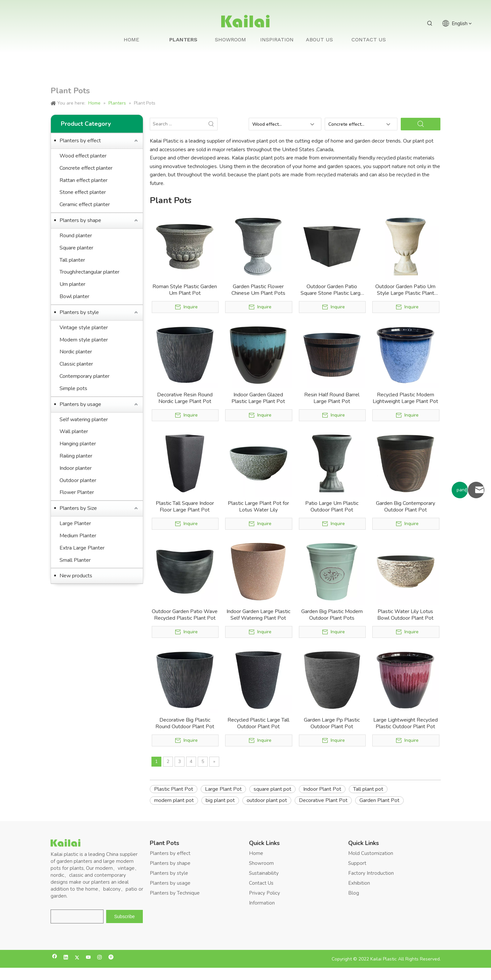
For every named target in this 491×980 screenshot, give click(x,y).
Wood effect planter (83, 156)
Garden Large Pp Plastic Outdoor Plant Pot (332, 723)
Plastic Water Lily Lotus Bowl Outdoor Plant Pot (405, 615)
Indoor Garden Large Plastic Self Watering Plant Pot (258, 615)
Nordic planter (76, 352)
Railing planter (76, 456)
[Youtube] (88, 958)
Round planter (76, 236)
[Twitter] (77, 958)
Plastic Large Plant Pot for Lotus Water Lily (258, 507)
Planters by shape (80, 220)
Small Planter (75, 560)
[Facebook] (55, 958)
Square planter (76, 248)
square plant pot (272, 789)
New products (76, 576)
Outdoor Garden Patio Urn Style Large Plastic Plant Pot (405, 290)
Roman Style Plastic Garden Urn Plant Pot (185, 290)
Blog (354, 893)
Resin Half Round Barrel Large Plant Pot (332, 398)
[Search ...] (178, 124)
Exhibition (359, 883)
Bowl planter (74, 296)
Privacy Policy (265, 893)
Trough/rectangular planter (89, 272)
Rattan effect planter (83, 180)
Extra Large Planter (82, 548)
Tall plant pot (368, 789)
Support (357, 863)
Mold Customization (371, 853)
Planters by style (79, 312)
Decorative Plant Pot (323, 800)
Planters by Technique (175, 893)
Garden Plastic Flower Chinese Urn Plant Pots (258, 290)
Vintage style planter (84, 328)
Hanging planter (78, 444)
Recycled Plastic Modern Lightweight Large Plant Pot (405, 398)
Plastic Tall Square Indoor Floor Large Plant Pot (185, 507)
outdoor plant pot (267, 800)
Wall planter (74, 431)
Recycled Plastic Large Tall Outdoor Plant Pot (258, 723)
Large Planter (75, 523)
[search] (77, 916)
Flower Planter (77, 492)
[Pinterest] (111, 958)
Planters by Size (78, 508)
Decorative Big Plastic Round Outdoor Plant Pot (185, 723)
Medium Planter (78, 536)
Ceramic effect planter (85, 204)
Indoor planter (76, 468)
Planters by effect (80, 141)
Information (262, 903)
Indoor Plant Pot (322, 789)
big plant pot (220, 800)
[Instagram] (100, 958)
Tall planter (72, 260)
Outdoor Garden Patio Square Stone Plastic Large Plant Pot (332, 290)
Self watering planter (84, 420)
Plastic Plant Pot (174, 789)
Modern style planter (84, 340)
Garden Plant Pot (379, 800)
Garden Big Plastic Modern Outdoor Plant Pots (332, 615)
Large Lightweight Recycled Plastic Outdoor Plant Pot (406, 723)
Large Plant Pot (223, 789)
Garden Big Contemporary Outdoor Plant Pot (406, 507)
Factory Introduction (371, 873)
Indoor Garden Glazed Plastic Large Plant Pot (258, 398)
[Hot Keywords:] (430, 23)
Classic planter (76, 364)
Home (256, 853)
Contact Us (261, 883)
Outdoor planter (78, 480)
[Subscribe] (124, 916)
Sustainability (264, 873)
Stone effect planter (83, 192)
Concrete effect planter (86, 168)
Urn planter (72, 284)
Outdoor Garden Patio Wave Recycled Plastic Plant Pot (185, 615)
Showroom (261, 863)
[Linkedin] (66, 958)
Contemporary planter (84, 376)
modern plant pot (174, 800)
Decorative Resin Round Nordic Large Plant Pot (185, 398)
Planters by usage (80, 404)
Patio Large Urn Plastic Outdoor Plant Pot (332, 507)
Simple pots (73, 388)
